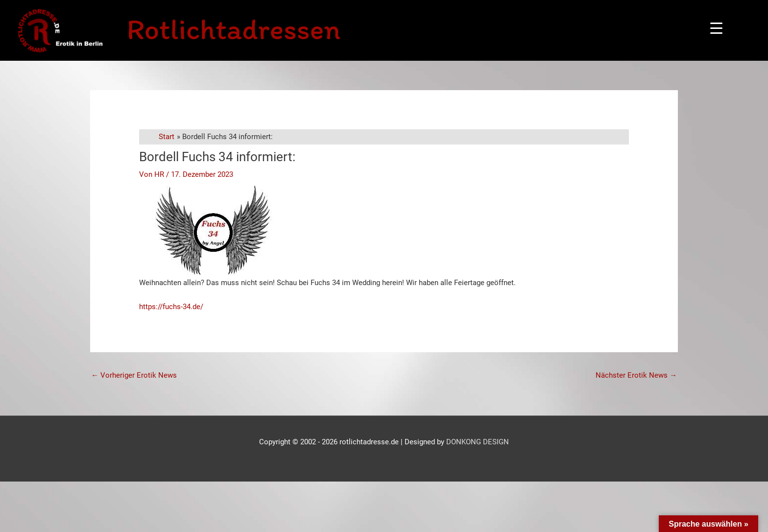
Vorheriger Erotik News (134, 375)
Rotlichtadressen (234, 29)
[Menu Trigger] (716, 28)
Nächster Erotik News (636, 375)
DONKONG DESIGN (478, 442)
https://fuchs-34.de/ (171, 307)
